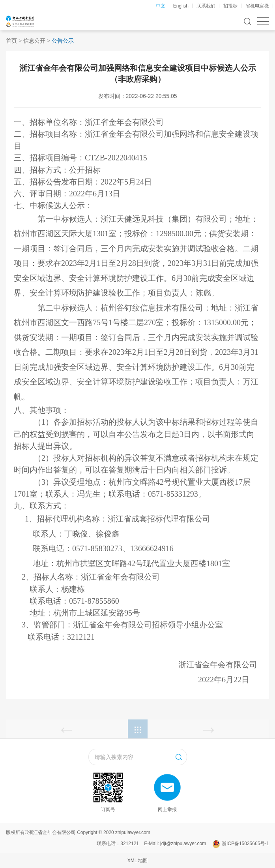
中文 (161, 6)
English (181, 6)
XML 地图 (138, 860)
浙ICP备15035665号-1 (245, 844)
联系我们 (206, 6)
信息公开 (34, 41)
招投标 (230, 6)
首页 (11, 41)
